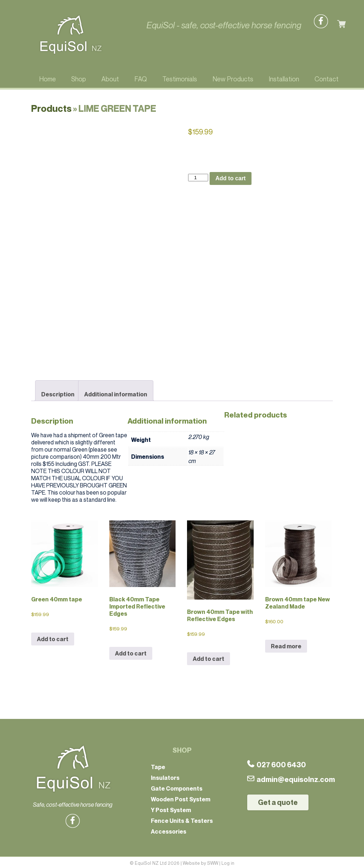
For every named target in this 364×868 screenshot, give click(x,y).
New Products (233, 79)
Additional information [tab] (116, 393)
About (110, 79)
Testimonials (180, 79)
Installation (284, 79)
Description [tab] (58, 393)
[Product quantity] (198, 178)
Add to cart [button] (53, 638)
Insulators (165, 776)
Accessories (169, 830)
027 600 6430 (277, 763)
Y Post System (171, 809)
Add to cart (230, 178)
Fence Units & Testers (182, 819)
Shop (79, 79)
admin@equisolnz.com (291, 778)
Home (47, 79)
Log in (228, 862)
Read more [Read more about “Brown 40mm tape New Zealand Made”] (286, 645)
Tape (158, 766)
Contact (327, 79)
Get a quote (278, 801)
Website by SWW (200, 862)
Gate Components (177, 787)
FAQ (141, 79)
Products (51, 108)
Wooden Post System (181, 798)
